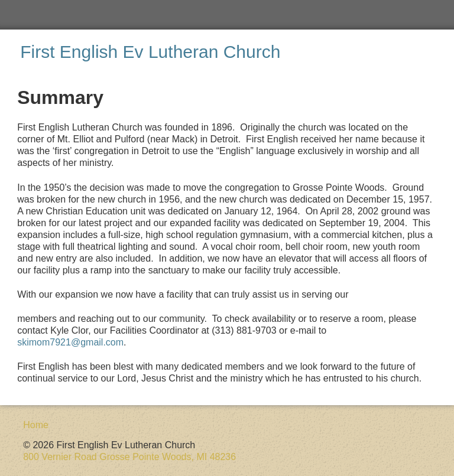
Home (36, 425)
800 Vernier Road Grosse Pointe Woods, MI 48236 (129, 457)
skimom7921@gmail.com (70, 342)
